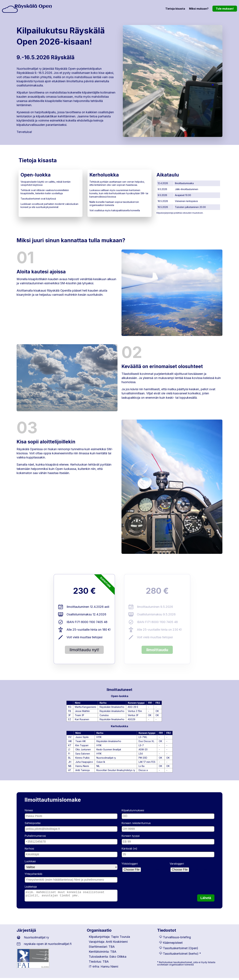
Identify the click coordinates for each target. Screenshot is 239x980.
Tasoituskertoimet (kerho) (181, 956)
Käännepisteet (173, 945)
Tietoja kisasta (175, 9)
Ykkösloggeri (130, 864)
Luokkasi (30, 861)
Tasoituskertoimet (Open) (181, 950)
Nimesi (29, 810)
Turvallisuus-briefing (177, 939)
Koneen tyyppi (131, 836)
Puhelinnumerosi (35, 836)
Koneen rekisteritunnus (136, 823)
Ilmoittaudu (157, 650)
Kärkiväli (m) (129, 849)
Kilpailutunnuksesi (133, 810)
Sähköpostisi (33, 823)
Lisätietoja (31, 887)
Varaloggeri (177, 864)
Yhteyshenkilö (33, 874)
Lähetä (206, 900)
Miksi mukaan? (199, 9)
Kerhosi (29, 849)
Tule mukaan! (225, 9)
